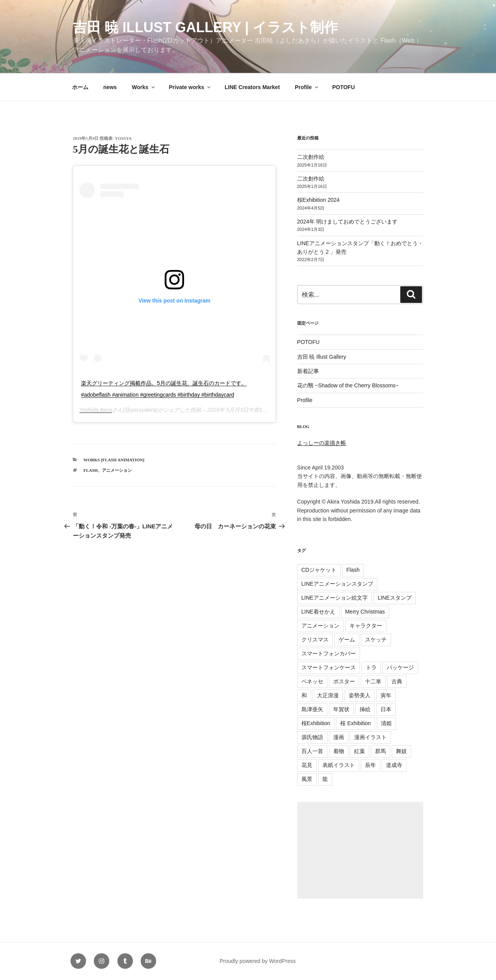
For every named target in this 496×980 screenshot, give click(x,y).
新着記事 (308, 371)
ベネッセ (312, 681)
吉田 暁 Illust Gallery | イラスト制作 (205, 27)
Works (144, 87)
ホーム (80, 87)
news (110, 87)
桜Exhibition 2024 (319, 200)
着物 (339, 751)
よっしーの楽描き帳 (322, 443)
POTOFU (343, 87)
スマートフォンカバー (329, 653)
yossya (123, 138)
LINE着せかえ (318, 612)
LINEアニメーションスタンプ (337, 584)
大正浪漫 (328, 695)
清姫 (386, 723)
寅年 (386, 695)
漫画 (339, 737)
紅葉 (360, 751)
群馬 (381, 751)
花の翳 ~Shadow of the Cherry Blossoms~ (348, 385)
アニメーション (117, 470)
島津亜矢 (312, 709)
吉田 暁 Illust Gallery (322, 357)
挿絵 (365, 709)
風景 (307, 779)
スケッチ (376, 640)
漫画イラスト (370, 737)
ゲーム (347, 640)
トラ (371, 667)
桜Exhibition (316, 723)
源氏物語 (312, 737)
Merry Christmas (365, 612)
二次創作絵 (311, 157)
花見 (307, 765)
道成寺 (394, 765)
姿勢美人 (360, 695)
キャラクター (366, 626)
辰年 (370, 765)
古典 (397, 681)
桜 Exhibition (356, 723)
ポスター (344, 681)
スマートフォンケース (329, 667)
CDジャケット (319, 570)
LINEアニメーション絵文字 (335, 598)
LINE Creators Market (252, 87)
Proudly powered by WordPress (258, 961)
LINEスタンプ (395, 598)
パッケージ (400, 667)
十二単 (373, 681)
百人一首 (312, 751)
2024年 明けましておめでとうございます (347, 222)
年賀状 (341, 709)
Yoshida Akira (96, 410)
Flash (91, 470)
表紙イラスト (339, 765)
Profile (307, 87)
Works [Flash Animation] (114, 460)
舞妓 (401, 751)
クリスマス (315, 640)
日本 (386, 709)
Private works (190, 87)
